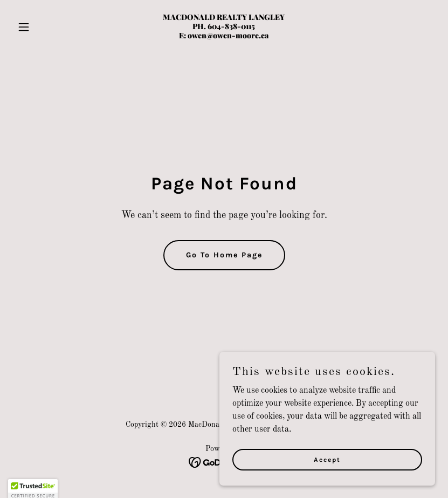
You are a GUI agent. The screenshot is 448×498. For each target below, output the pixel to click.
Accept (327, 481)
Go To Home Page (224, 255)
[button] (44, 27)
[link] (224, 36)
